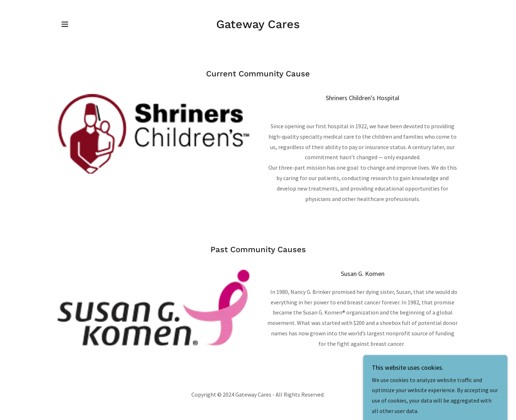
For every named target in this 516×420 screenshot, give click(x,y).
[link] (258, 26)
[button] (65, 24)
